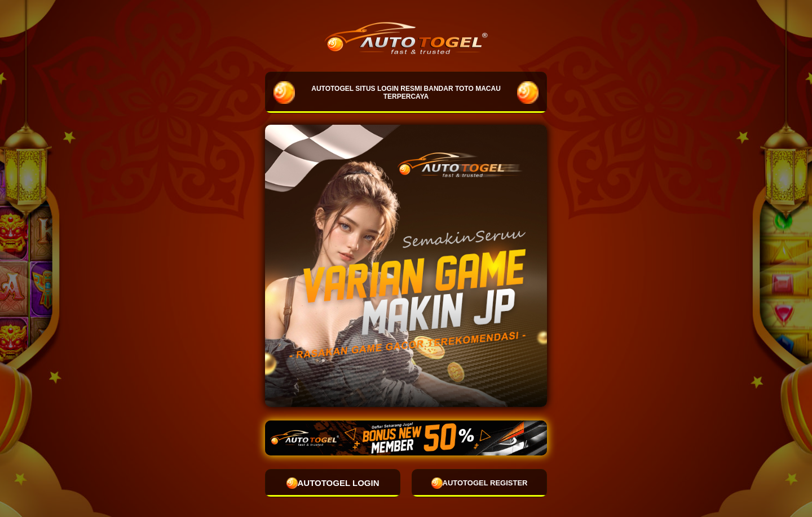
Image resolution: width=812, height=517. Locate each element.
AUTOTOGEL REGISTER (480, 483)
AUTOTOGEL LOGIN (333, 483)
